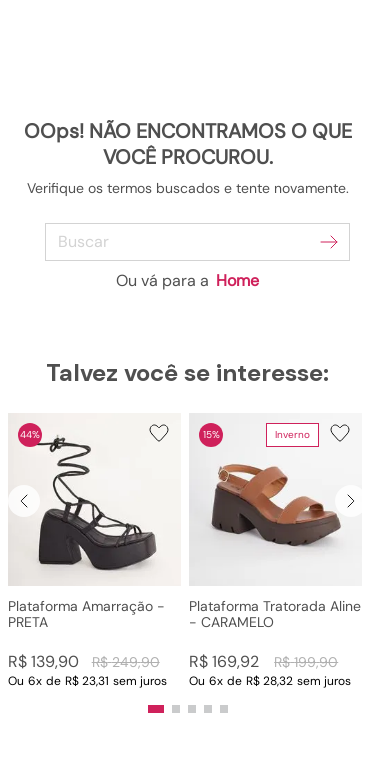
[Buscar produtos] (329, 242)
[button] (94, 551)
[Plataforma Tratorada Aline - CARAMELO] (275, 551)
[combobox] (187, 242)
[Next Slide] (351, 501)
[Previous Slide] (24, 501)
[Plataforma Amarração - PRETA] (94, 551)
